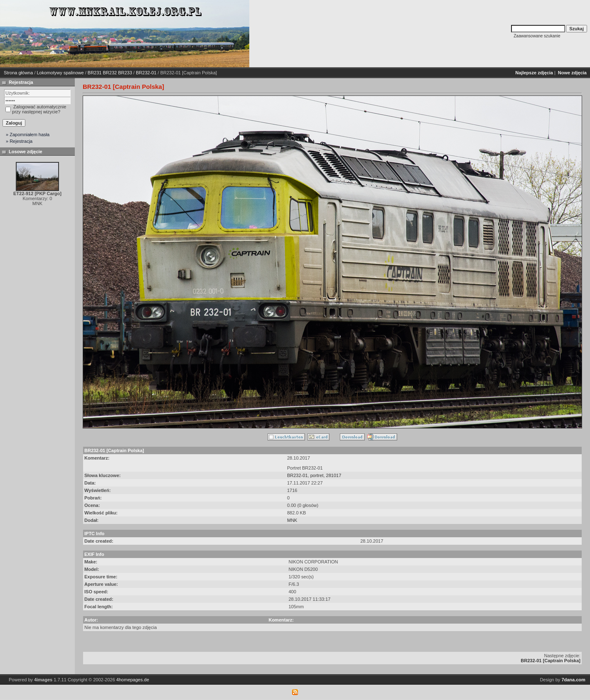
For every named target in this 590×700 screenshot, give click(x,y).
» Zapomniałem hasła (28, 135)
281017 (334, 475)
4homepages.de (133, 680)
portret (317, 475)
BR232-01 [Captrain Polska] (551, 661)
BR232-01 (146, 73)
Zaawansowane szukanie (537, 36)
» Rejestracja (19, 141)
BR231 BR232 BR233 (110, 73)
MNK (292, 520)
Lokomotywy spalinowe (60, 73)
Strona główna (18, 73)
